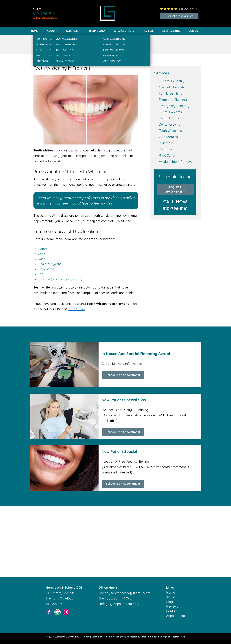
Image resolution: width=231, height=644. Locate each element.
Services (72, 31)
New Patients (171, 31)
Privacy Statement (93, 637)
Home (35, 31)
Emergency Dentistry (174, 106)
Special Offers (124, 31)
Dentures (166, 149)
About (51, 31)
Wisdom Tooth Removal (176, 162)
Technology (97, 31)
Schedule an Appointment (123, 375)
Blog (170, 602)
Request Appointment (175, 189)
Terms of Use (112, 637)
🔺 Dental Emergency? (45, 18)
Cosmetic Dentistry (173, 87)
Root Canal (167, 155)
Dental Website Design (155, 637)
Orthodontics (168, 137)
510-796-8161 (45, 14)
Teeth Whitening (171, 131)
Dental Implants (170, 112)
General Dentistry (172, 81)
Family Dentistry (171, 93)
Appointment (176, 616)
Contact (194, 31)
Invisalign (166, 143)
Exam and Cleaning (173, 100)
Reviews (148, 31)
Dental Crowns (169, 124)
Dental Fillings (169, 118)
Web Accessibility (131, 637)
